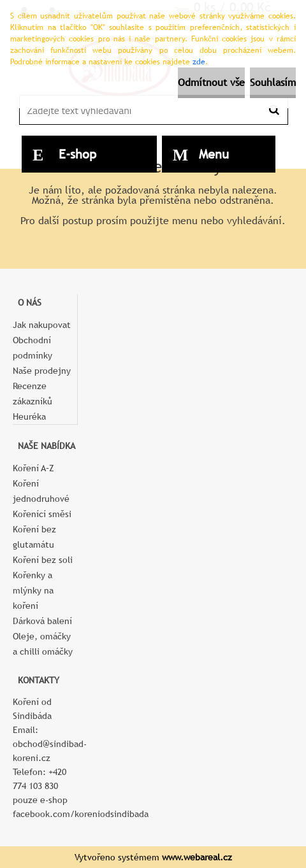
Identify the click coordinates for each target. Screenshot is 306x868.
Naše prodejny (42, 371)
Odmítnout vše (211, 82)
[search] (274, 110)
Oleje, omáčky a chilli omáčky (43, 644)
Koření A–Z (33, 468)
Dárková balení (42, 621)
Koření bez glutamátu (34, 537)
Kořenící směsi (42, 514)
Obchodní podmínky (33, 348)
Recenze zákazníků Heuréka (33, 401)
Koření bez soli (43, 560)
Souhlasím (273, 82)
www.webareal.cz (197, 857)
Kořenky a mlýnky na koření (33, 590)
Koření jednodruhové (41, 491)
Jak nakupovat (42, 325)
